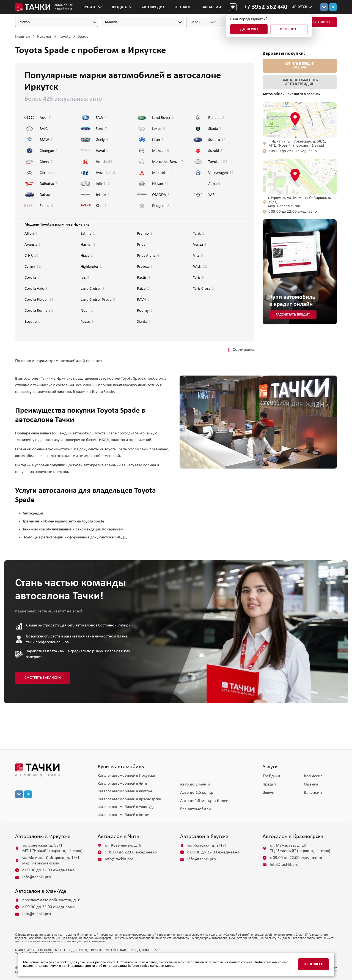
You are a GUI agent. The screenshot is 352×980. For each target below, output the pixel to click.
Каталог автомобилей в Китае (123, 815)
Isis (85, 278)
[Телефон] (266, 7)
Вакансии (211, 7)
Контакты (183, 7)
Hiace (87, 256)
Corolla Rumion (39, 311)
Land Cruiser (93, 289)
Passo (87, 322)
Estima (88, 234)
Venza (200, 245)
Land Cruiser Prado (98, 300)
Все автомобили (196, 809)
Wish (200, 267)
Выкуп (268, 793)
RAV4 (143, 300)
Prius (143, 245)
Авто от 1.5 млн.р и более (204, 801)
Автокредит (153, 7)
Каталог (44, 37)
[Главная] (33, 7)
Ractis (144, 278)
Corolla (32, 278)
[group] (300, 272)
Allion (31, 234)
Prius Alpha (148, 256)
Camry (33, 267)
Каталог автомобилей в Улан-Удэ (126, 807)
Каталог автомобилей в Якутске (125, 791)
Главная (23, 37)
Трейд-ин (271, 776)
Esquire (32, 322)
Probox (145, 267)
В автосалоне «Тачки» (34, 379)
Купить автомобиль (121, 767)
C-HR (31, 256)
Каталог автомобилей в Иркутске (126, 776)
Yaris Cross (204, 289)
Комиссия (313, 776)
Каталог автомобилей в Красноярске (129, 799)
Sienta (144, 322)
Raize (143, 289)
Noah (87, 311)
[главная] (52, 770)
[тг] (333, 7)
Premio (145, 234)
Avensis (33, 245)
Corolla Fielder (39, 300)
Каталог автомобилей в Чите (122, 784)
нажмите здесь (162, 966)
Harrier (88, 245)
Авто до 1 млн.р (195, 784)
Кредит (269, 784)
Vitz (198, 256)
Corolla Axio (36, 289)
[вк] (19, 794)
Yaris (199, 278)
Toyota (65, 37)
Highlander (91, 267)
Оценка (311, 784)
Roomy (145, 311)
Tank (199, 234)
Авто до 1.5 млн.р (197, 793)
